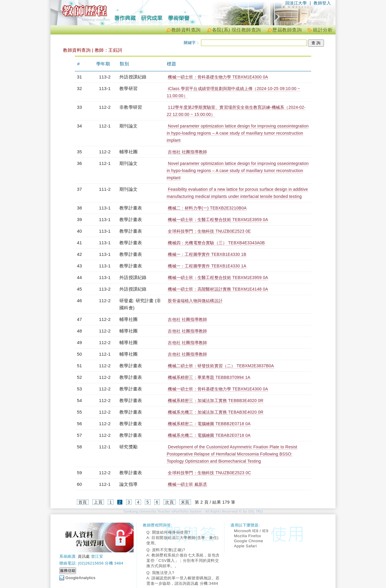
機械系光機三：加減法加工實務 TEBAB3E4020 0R (216, 412)
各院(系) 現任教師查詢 (236, 30)
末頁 (185, 502)
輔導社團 (128, 152)
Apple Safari (245, 546)
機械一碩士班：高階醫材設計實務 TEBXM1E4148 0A (218, 289)
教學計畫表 (131, 208)
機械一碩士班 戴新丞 (187, 484)
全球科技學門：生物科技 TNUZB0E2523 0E (209, 231)
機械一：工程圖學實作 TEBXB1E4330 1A (207, 266)
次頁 (169, 502)
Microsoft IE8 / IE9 (251, 531)
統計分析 (323, 30)
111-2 (105, 189)
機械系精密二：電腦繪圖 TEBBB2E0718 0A (209, 424)
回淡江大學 (296, 3)
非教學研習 (131, 107)
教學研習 (128, 88)
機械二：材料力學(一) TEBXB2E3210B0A (207, 208)
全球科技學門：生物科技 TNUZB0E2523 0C (209, 473)
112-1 (105, 126)
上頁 (98, 502)
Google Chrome (249, 541)
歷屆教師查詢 (287, 30)
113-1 (105, 88)
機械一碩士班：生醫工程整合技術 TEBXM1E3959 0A (218, 220)
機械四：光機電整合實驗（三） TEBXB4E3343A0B (216, 243)
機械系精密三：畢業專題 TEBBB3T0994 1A (209, 377)
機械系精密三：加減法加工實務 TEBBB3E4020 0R (216, 401)
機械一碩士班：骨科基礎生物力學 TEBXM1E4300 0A (218, 77)
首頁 (83, 502)
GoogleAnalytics (80, 578)
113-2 (105, 77)
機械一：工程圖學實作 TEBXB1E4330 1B (207, 254)
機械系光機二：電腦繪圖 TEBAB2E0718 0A (209, 435)
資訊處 (84, 556)
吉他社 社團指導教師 (187, 152)
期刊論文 (128, 126)
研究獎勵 (128, 447)
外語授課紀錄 (133, 77)
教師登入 (322, 3)
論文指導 (128, 484)
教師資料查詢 (186, 30)
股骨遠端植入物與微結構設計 (195, 301)
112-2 (105, 107)
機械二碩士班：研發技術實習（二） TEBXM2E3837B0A (221, 366)
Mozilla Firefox (247, 536)
